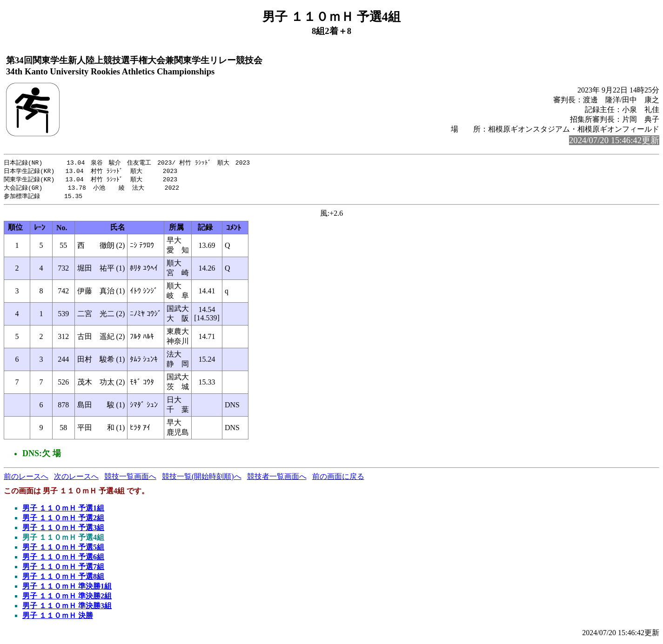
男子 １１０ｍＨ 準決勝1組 (67, 588)
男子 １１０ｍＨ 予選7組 (63, 569)
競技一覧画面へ (130, 479)
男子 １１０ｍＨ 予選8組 (63, 579)
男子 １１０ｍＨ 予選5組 (63, 549)
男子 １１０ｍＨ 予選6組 (63, 559)
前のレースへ (26, 479)
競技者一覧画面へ (277, 479)
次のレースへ (76, 479)
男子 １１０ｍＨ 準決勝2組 (67, 598)
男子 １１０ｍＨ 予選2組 (63, 520)
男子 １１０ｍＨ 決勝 (58, 618)
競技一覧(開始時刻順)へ (202, 479)
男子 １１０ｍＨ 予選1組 (63, 510)
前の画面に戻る (338, 479)
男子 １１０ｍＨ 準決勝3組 (67, 608)
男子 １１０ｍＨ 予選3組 (63, 530)
